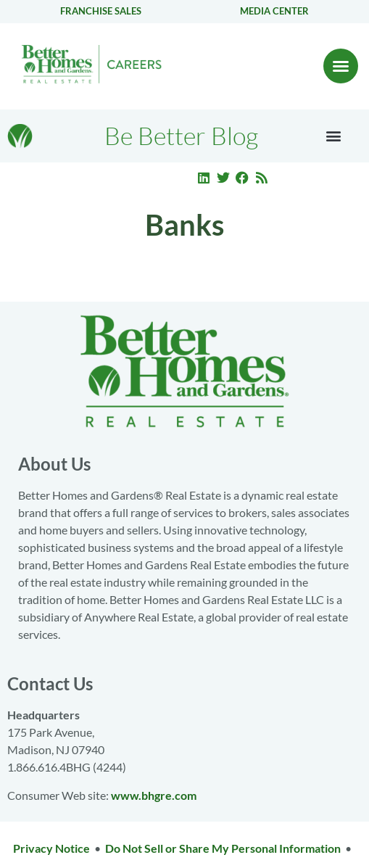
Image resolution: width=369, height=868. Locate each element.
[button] (341, 66)
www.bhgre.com (154, 795)
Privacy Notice (51, 848)
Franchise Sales (101, 11)
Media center (274, 11)
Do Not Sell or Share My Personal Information (223, 848)
